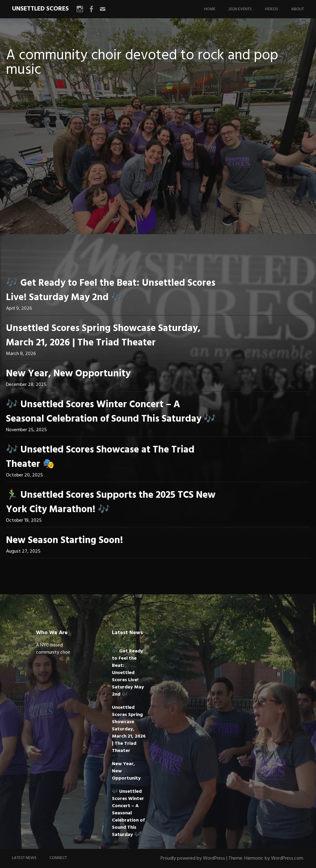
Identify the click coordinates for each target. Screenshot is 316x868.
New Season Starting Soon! (65, 540)
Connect (58, 858)
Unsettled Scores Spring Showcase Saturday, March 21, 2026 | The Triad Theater (103, 336)
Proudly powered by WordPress (193, 858)
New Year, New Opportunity (68, 374)
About (298, 9)
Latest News (24, 858)
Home (210, 9)
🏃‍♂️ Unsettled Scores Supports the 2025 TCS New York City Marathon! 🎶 (111, 502)
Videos (271, 9)
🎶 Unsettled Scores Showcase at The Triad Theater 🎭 (100, 457)
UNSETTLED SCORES (40, 9)
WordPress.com (287, 858)
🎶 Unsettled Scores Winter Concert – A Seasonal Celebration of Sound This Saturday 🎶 (111, 412)
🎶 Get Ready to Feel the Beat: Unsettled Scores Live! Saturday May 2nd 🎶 (111, 290)
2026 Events (240, 9)
